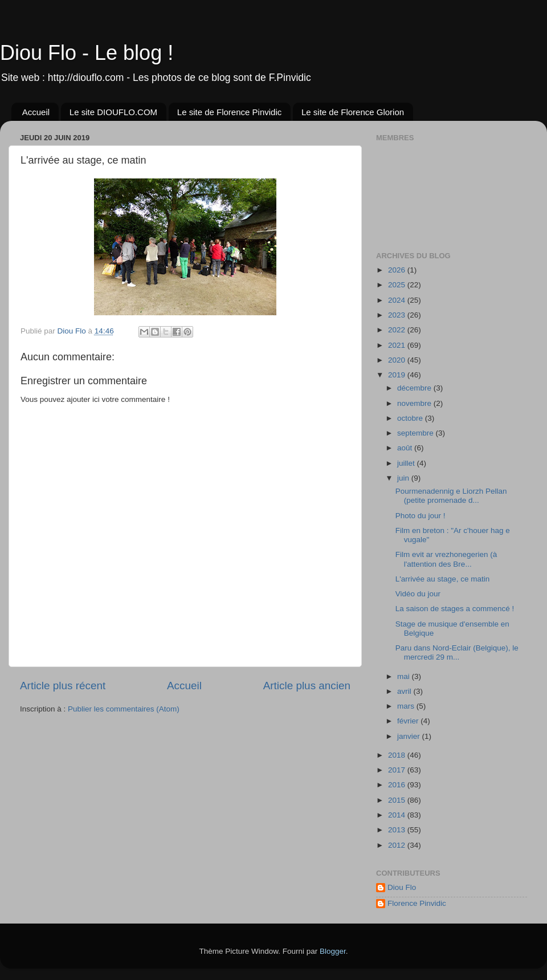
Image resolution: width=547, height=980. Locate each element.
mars (407, 706)
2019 (398, 375)
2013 (398, 830)
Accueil (36, 112)
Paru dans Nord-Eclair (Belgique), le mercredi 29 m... (457, 652)
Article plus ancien (307, 686)
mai (405, 676)
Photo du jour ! (421, 516)
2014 (398, 815)
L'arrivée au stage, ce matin (442, 579)
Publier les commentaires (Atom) (124, 709)
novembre (415, 403)
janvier (410, 736)
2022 (398, 330)
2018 (398, 755)
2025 (398, 285)
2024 (398, 300)
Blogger (333, 951)
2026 (398, 270)
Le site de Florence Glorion (353, 112)
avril (405, 691)
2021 (398, 345)
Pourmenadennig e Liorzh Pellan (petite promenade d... (451, 496)
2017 (398, 770)
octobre (411, 418)
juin (404, 478)
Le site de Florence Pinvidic (229, 112)
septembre (417, 433)
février (409, 721)
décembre (415, 388)
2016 (398, 785)
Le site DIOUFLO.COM (113, 112)
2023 (398, 315)
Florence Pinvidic (417, 903)
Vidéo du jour (418, 594)
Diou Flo (402, 887)
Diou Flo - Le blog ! (87, 53)
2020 (398, 360)
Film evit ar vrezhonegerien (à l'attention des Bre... (446, 559)
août (406, 448)
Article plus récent (63, 686)
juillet (407, 463)
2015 (398, 800)
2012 (398, 845)
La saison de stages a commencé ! (455, 609)
